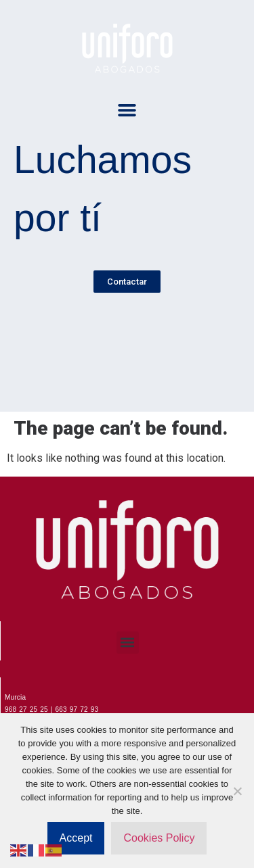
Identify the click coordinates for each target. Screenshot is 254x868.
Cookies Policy (159, 838)
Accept (76, 838)
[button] (127, 110)
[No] (237, 791)
